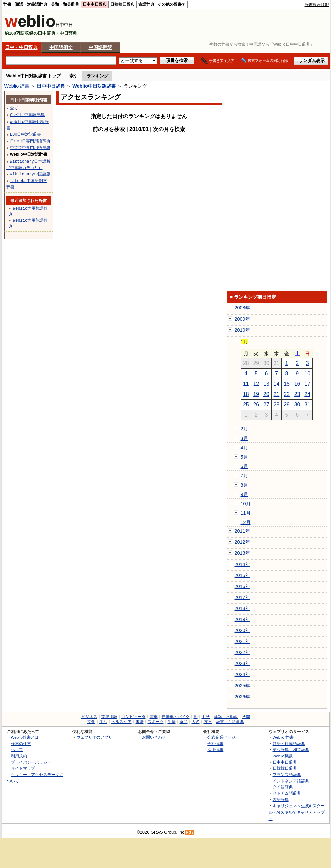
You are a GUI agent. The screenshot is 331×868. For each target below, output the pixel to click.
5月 (244, 457)
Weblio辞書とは (25, 737)
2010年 (242, 330)
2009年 (242, 319)
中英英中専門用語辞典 (30, 148)
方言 (208, 722)
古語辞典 (146, 4)
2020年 (242, 630)
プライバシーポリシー (31, 762)
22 (287, 394)
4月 (244, 448)
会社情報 (215, 743)
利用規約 (19, 756)
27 (266, 405)
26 (256, 405)
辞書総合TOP (317, 5)
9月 (244, 494)
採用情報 (215, 750)
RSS (190, 832)
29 (287, 405)
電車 (154, 717)
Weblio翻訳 (283, 756)
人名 (196, 722)
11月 (246, 513)
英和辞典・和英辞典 (291, 750)
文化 (91, 722)
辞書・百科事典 (230, 722)
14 (277, 384)
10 (307, 374)
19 (256, 394)
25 (246, 405)
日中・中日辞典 (21, 47)
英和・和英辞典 (65, 4)
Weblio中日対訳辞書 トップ (34, 76)
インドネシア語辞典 (291, 781)
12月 (246, 522)
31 (307, 405)
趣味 (140, 722)
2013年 (242, 553)
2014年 (242, 564)
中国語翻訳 (100, 47)
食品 (184, 722)
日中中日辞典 (95, 4)
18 (246, 394)
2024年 (242, 674)
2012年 (242, 542)
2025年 (242, 686)
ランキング (98, 76)
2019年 (242, 619)
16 (297, 384)
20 (266, 394)
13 (266, 384)
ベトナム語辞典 (287, 793)
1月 (244, 342)
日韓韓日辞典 (122, 4)
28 (277, 405)
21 (277, 394)
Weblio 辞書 (17, 86)
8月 (244, 485)
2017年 (242, 597)
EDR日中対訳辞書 (26, 134)
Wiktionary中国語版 (30, 174)
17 (307, 384)
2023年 (242, 663)
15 (287, 384)
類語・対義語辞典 (31, 4)
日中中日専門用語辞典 (30, 141)
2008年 (242, 308)
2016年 (242, 586)
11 (246, 384)
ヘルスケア (121, 722)
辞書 (7, 4)
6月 (244, 466)
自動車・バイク (176, 717)
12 (256, 384)
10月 (246, 504)
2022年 (242, 652)
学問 (246, 717)
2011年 (242, 531)
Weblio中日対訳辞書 (94, 86)
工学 (206, 717)
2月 (244, 429)
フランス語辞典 (287, 775)
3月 (244, 438)
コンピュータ (134, 717)
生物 (172, 722)
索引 (74, 76)
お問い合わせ (154, 737)
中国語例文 (61, 47)
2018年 (242, 608)
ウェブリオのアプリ (94, 737)
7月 (244, 476)
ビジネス (89, 717)
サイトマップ (23, 768)
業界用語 (109, 717)
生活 (103, 722)
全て (14, 108)
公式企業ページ (221, 737)
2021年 (242, 641)
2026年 (242, 697)
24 (307, 394)
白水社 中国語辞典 (27, 114)
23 (297, 394)
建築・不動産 (226, 717)
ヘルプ (17, 750)
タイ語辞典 (283, 787)
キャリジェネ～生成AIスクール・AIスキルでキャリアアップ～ (297, 812)
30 (297, 405)
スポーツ (156, 722)
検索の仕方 (21, 743)
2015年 (242, 575)
